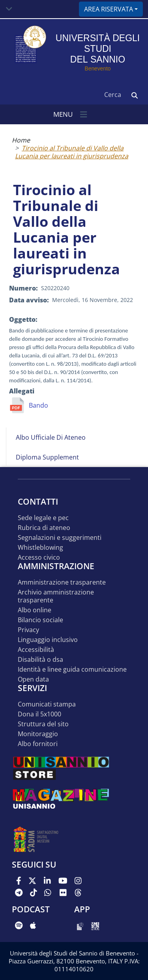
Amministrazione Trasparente (62, 582)
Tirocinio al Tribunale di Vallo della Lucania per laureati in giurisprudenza (72, 152)
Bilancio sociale (40, 620)
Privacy (28, 630)
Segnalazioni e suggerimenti (60, 538)
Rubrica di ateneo (44, 528)
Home (21, 140)
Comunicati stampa (47, 704)
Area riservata (109, 9)
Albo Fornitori (38, 744)
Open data (33, 679)
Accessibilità (36, 650)
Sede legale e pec (43, 518)
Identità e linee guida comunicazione (72, 669)
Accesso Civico (39, 557)
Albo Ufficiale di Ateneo (51, 437)
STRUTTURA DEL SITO (43, 724)
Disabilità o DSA (40, 660)
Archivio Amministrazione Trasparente (56, 596)
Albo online (35, 610)
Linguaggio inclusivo (48, 640)
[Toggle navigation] (9, 9)
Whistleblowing (40, 548)
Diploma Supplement (47, 457)
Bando (38, 405)
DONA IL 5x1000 (39, 714)
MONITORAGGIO (38, 734)
